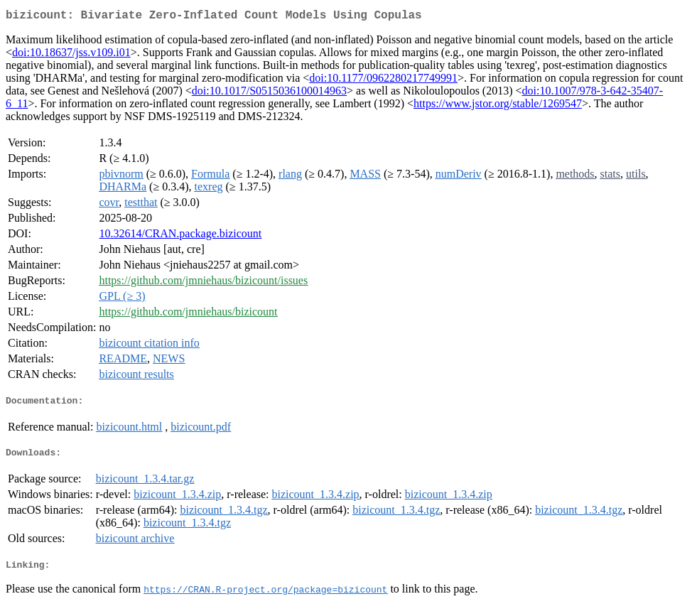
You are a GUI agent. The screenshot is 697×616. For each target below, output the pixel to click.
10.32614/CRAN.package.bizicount (180, 236)
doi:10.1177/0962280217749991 (383, 81)
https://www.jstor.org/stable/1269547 (498, 106)
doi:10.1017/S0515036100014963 (269, 93)
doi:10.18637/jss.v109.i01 (71, 55)
